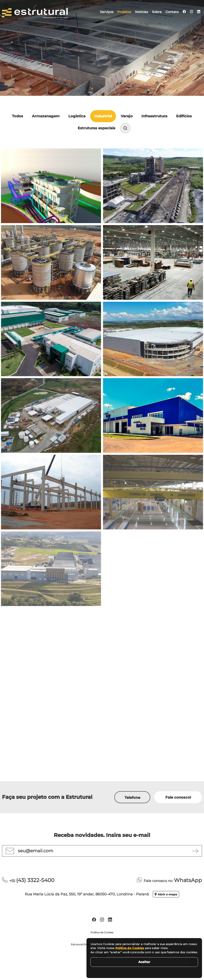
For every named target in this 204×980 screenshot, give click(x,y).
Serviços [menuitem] (107, 12)
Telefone (132, 798)
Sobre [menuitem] (157, 12)
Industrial (103, 116)
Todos (18, 116)
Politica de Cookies (130, 948)
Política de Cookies (102, 932)
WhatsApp (169, 880)
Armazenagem (46, 116)
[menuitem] (184, 12)
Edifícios (184, 116)
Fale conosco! (178, 797)
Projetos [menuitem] (124, 12)
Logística (77, 116)
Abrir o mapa (166, 894)
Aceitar (144, 962)
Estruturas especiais (97, 128)
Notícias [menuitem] (142, 12)
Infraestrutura (154, 116)
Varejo (127, 116)
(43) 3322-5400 (28, 880)
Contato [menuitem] (172, 12)
